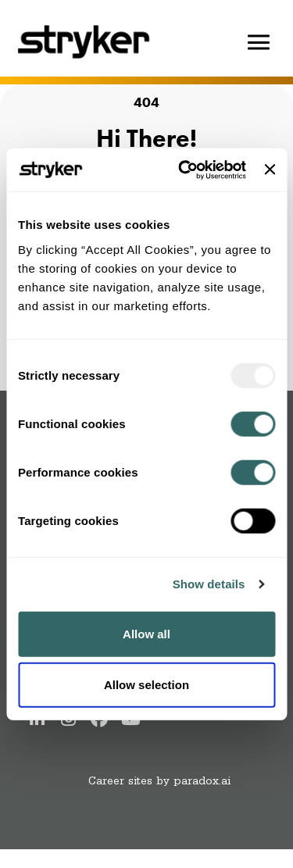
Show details (209, 584)
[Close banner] (270, 170)
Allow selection (146, 685)
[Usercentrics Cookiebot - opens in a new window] (184, 170)
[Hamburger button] (259, 42)
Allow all (146, 633)
